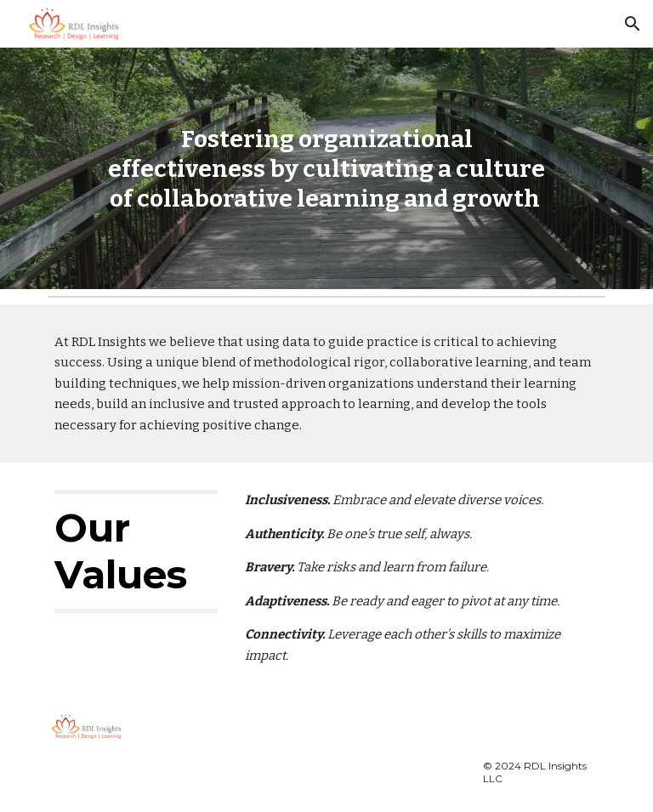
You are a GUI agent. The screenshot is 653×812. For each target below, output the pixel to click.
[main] (326, 169)
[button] (633, 24)
